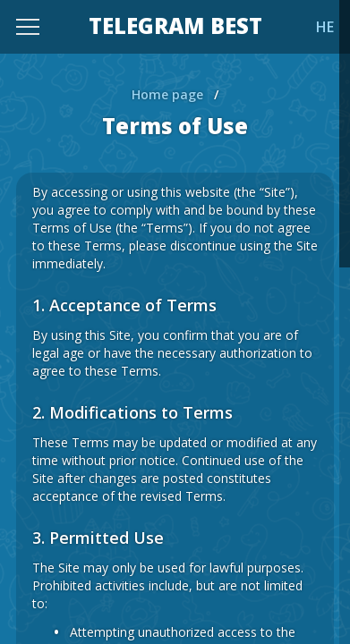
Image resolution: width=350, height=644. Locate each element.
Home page (167, 94)
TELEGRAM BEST (175, 27)
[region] (175, 322)
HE (325, 27)
